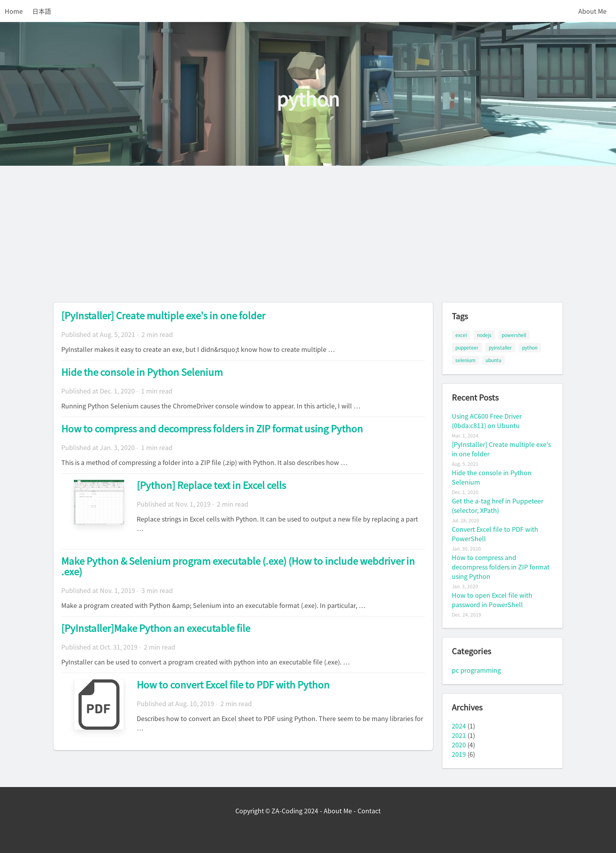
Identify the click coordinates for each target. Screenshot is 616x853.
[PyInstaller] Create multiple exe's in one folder (163, 315)
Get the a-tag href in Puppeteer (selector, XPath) (498, 505)
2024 (459, 726)
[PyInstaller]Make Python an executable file (156, 628)
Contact (369, 811)
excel (461, 335)
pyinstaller (500, 348)
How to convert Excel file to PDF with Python (233, 685)
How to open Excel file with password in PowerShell (492, 600)
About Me (592, 11)
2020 (459, 745)
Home (14, 11)
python (530, 348)
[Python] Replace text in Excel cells (211, 485)
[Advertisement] (308, 225)
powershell (514, 335)
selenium (465, 360)
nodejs (484, 335)
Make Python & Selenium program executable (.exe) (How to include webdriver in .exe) (238, 566)
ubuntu (493, 360)
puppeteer (467, 348)
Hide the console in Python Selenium (142, 372)
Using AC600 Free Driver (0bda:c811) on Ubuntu (487, 421)
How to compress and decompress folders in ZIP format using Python (212, 428)
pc (455, 670)
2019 (459, 754)
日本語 (42, 11)
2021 (459, 735)
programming (481, 670)
